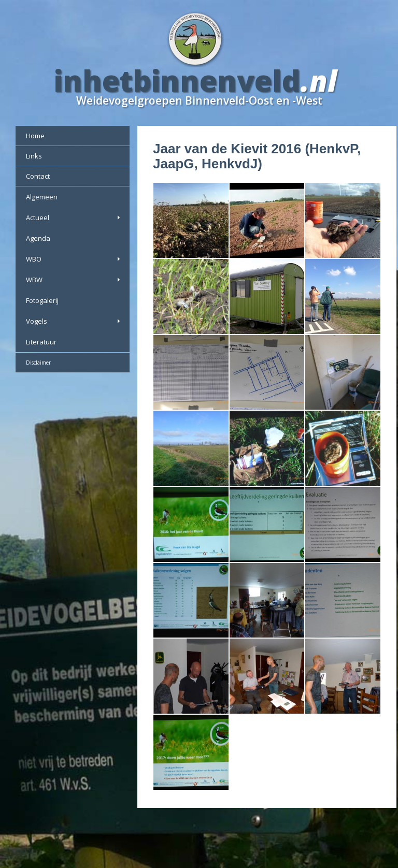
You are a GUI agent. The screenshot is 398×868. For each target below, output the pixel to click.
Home (35, 136)
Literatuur (41, 342)
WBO (74, 259)
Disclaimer (38, 363)
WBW (74, 280)
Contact (38, 176)
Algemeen (42, 197)
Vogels (74, 321)
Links (34, 156)
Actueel (74, 218)
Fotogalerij (42, 300)
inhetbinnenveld (177, 80)
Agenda (38, 238)
